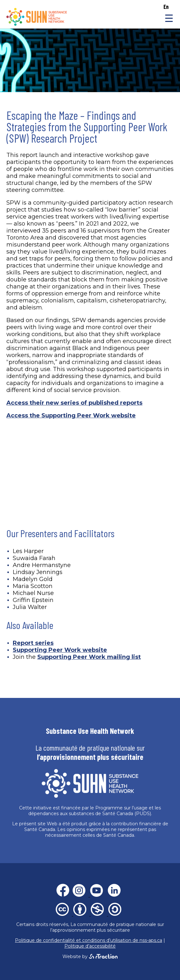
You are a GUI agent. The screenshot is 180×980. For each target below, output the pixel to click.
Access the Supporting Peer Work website (71, 416)
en (166, 7)
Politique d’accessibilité (90, 946)
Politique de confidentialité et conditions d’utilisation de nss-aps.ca (89, 940)
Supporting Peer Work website (60, 650)
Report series (33, 643)
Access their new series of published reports (74, 403)
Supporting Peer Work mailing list (89, 657)
